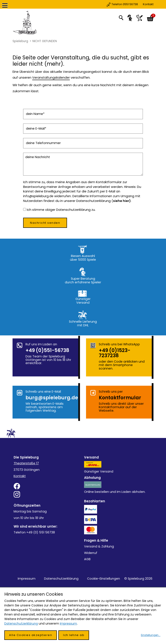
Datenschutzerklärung (61, 579)
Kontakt (130, 4)
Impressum (27, 579)
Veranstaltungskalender (51, 78)
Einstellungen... (151, 635)
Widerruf (91, 553)
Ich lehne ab (74, 635)
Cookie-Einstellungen (104, 579)
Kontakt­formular (120, 398)
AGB (87, 559)
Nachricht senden (45, 223)
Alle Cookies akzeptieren (31, 635)
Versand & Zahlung (99, 546)
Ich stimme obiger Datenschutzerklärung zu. (61, 210)
